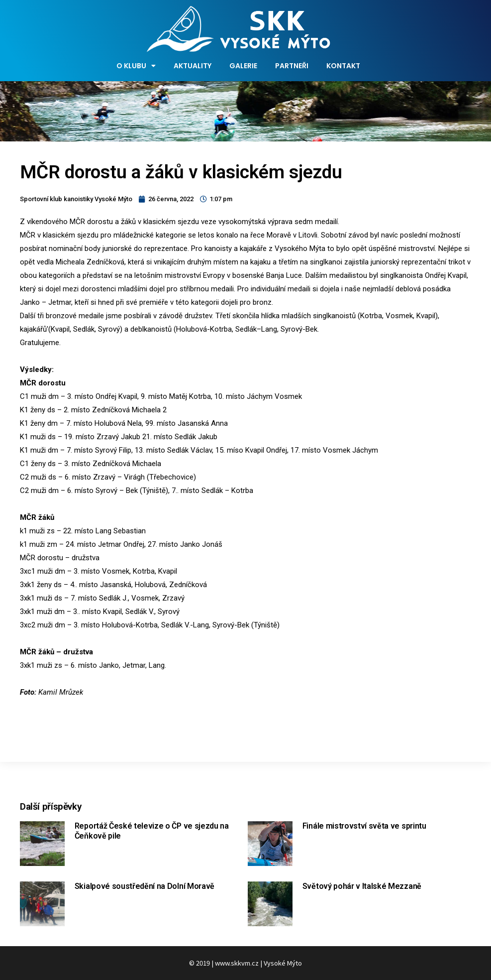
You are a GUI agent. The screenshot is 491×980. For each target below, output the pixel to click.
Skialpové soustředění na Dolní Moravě (145, 886)
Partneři (292, 66)
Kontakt (343, 66)
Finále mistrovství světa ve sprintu (364, 826)
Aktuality (193, 66)
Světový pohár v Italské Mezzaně (362, 886)
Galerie (243, 66)
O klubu (136, 66)
